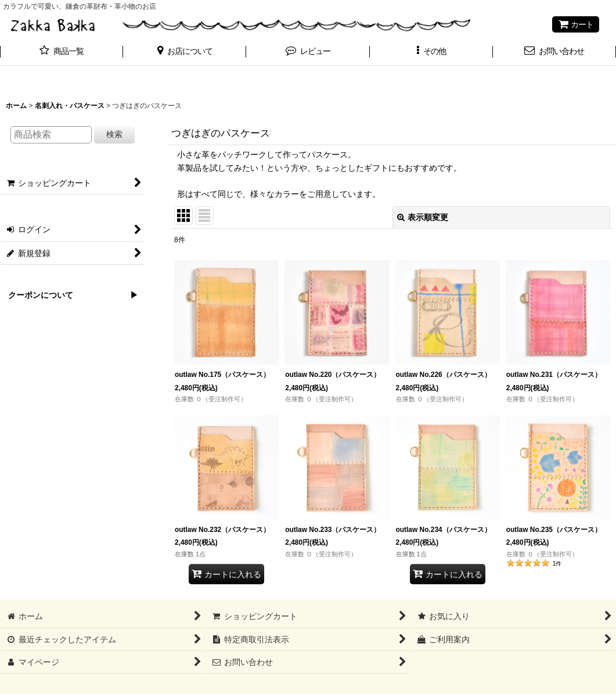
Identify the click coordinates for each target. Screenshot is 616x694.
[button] (185, 52)
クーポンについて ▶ (69, 295)
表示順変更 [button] (423, 217)
